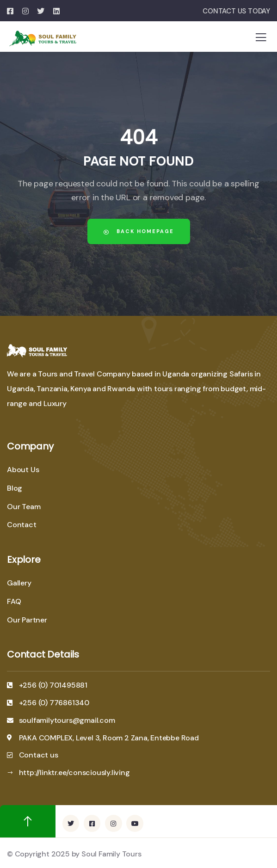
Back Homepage (139, 231)
